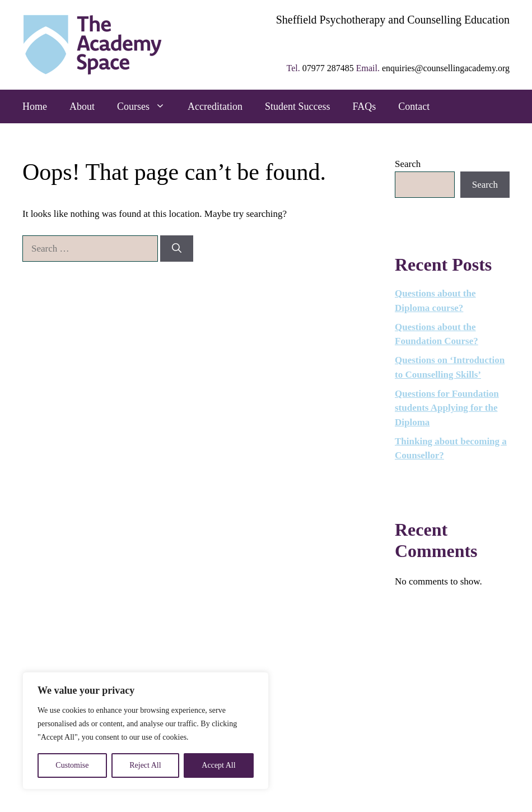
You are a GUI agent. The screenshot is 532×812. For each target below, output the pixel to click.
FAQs (364, 106)
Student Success (298, 106)
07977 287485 (328, 68)
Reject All (145, 765)
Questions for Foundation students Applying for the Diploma (447, 408)
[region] (146, 731)
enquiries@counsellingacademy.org (446, 68)
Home (35, 106)
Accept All (218, 765)
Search (408, 164)
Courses (147, 106)
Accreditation (215, 106)
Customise (72, 765)
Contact (414, 106)
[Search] (177, 249)
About (82, 106)
